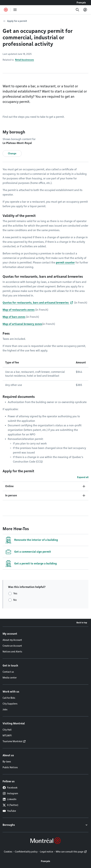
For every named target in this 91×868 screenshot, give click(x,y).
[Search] (77, 10)
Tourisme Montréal (12, 741)
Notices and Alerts (12, 652)
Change (12, 153)
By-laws (7, 762)
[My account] (85, 10)
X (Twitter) (10, 805)
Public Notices (10, 767)
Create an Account (12, 646)
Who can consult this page (70, 852)
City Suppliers (10, 704)
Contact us (8, 672)
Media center (10, 678)
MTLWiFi (7, 736)
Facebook (10, 788)
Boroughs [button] (9, 825)
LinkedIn (9, 799)
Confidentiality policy (26, 852)
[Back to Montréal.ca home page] (6, 10)
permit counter (65, 263)
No (15, 600)
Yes (15, 593)
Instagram (10, 793)
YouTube (9, 811)
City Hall (7, 730)
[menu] (15, 10)
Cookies (8, 852)
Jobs (5, 710)
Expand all (83, 477)
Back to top (82, 623)
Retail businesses (24, 60)
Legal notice (47, 852)
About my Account (12, 640)
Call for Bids (9, 698)
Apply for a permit (17, 21)
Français (81, 3)
